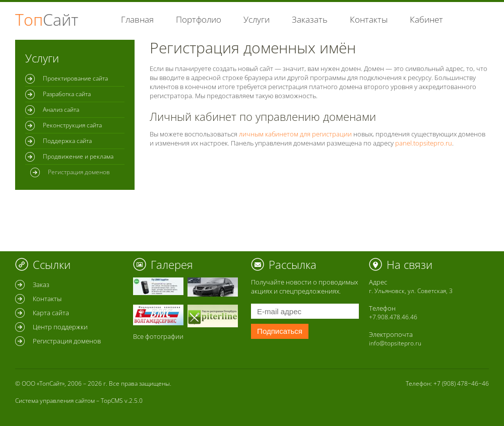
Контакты (369, 19)
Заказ (41, 285)
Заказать (310, 19)
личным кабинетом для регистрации (295, 134)
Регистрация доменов (67, 341)
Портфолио (199, 19)
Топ (47, 19)
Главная (137, 19)
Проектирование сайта (75, 78)
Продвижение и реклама (78, 156)
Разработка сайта (67, 94)
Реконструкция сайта (72, 125)
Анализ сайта (61, 110)
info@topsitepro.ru (395, 343)
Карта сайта (51, 313)
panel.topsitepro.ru (424, 143)
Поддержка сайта (67, 141)
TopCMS (112, 401)
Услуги (257, 19)
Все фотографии (158, 336)
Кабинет (426, 19)
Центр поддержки (60, 327)
